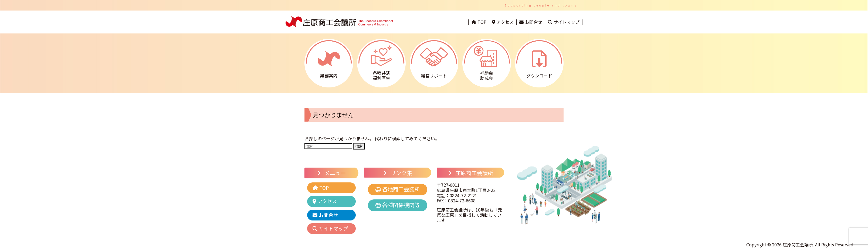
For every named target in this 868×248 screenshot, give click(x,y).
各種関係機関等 (401, 205)
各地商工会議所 (401, 189)
